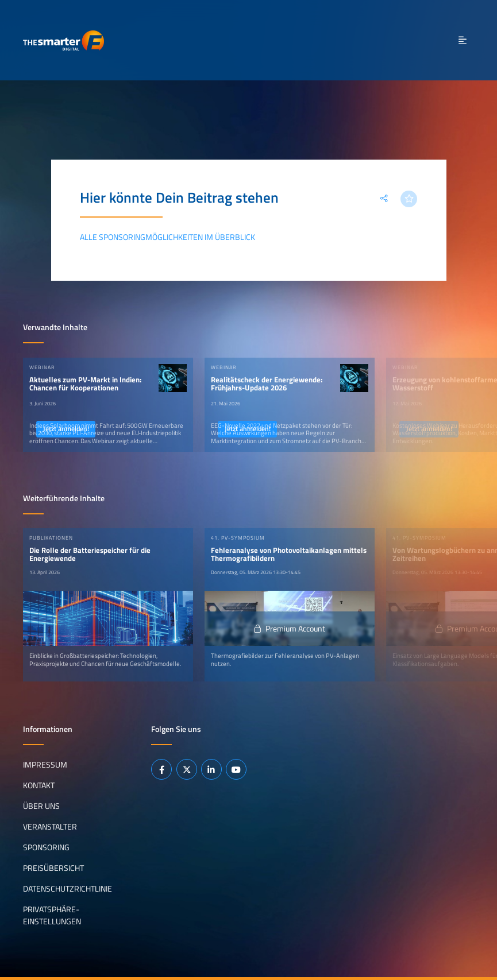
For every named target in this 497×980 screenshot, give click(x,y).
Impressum (45, 765)
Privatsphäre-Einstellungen (52, 916)
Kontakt (39, 785)
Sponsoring (46, 847)
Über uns (41, 806)
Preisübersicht (53, 868)
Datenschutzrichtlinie (68, 889)
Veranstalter (50, 827)
